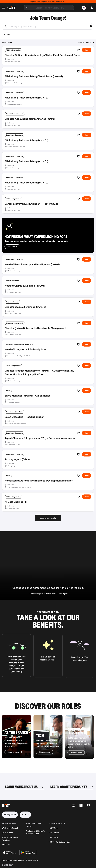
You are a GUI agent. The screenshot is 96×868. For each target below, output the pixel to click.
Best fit (89, 42)
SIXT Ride (54, 837)
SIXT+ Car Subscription (60, 842)
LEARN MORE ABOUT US (21, 787)
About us (6, 845)
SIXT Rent (54, 828)
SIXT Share (54, 833)
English (8, 815)
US (24, 815)
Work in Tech (7, 833)
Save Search (7, 43)
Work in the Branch (10, 828)
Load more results (48, 518)
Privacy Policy (32, 860)
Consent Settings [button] (9, 860)
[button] (84, 8)
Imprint (21, 860)
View (87, 50)
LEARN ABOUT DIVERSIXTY (69, 787)
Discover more (13, 761)
